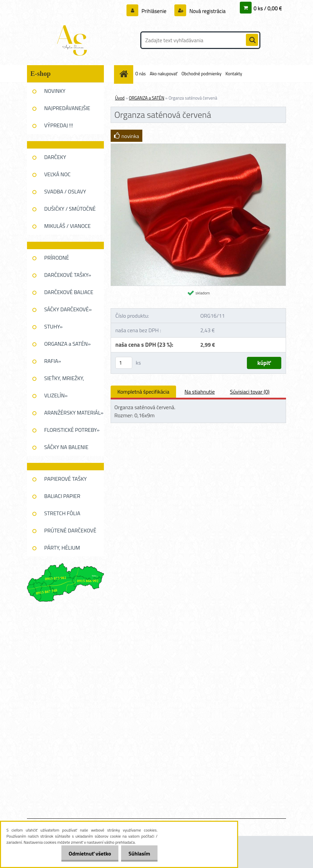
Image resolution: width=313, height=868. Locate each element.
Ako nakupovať (164, 74)
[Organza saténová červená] (198, 147)
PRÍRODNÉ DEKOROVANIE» (63, 260)
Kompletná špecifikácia (143, 392)
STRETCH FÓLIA (62, 513)
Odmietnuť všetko (87, 853)
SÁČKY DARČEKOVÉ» (68, 309)
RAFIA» (53, 361)
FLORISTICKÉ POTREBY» (72, 430)
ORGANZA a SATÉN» (67, 344)
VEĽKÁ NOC (57, 174)
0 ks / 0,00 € (268, 8)
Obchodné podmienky (202, 74)
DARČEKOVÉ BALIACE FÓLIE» (69, 294)
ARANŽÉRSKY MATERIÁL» (74, 413)
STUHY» (53, 326)
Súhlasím (138, 853)
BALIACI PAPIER (62, 496)
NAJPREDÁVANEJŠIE (67, 108)
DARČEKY (55, 157)
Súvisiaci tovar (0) (250, 392)
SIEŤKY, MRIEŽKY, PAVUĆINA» (64, 380)
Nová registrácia (207, 11)
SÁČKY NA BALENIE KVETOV (66, 449)
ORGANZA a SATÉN (147, 98)
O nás (140, 74)
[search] (252, 40)
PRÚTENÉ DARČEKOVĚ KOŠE (70, 533)
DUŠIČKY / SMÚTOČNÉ (70, 209)
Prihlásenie (154, 11)
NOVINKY (55, 91)
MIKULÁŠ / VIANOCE (67, 226)
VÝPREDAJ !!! (59, 125)
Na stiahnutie (200, 392)
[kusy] (124, 363)
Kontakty (234, 74)
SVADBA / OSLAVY (65, 191)
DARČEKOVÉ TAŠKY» (68, 275)
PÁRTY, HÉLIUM (62, 548)
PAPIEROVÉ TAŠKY (65, 479)
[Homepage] (125, 74)
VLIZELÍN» (56, 395)
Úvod (120, 98)
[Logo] (73, 40)
